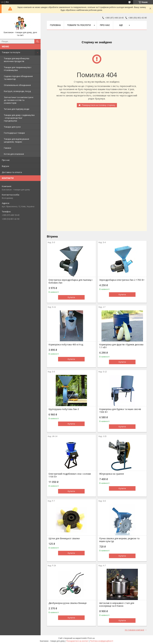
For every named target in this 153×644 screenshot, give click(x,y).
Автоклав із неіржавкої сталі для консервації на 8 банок (117, 605)
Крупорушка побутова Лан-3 (64, 409)
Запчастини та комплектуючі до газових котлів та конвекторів (19, 100)
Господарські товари (14, 133)
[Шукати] (37, 41)
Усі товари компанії (134, 630)
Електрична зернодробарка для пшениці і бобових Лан (70, 281)
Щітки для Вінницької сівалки (64, 538)
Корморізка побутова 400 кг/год (66, 345)
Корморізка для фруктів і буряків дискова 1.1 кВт (121, 346)
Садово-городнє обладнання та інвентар (18, 78)
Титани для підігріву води (17, 109)
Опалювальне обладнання (17, 85)
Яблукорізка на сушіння (112, 474)
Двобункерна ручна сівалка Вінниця (68, 603)
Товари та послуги (11, 52)
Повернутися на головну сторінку (99, 105)
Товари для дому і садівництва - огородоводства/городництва (19, 118)
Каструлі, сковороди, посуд (17, 91)
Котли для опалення (14, 154)
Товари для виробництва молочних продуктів (17, 60)
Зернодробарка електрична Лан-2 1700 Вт (122, 280)
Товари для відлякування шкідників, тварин (16, 140)
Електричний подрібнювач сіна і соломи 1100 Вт (70, 475)
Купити (71, 297)
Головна (55, 25)
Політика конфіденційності (102, 641)
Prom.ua (91, 638)
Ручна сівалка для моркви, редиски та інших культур (119, 540)
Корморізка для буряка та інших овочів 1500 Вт (120, 411)
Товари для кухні (12, 127)
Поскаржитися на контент (77, 641)
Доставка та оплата (12, 172)
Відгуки (5, 166)
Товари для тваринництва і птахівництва (18, 69)
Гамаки (7, 148)
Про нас (6, 160)
